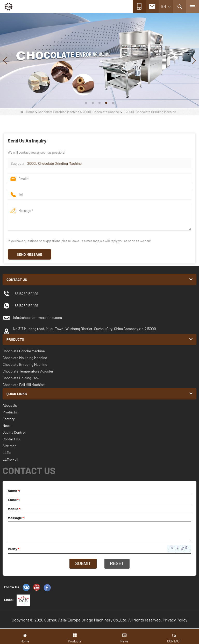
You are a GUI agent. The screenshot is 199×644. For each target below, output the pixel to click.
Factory (9, 419)
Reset (117, 564)
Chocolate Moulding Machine (25, 358)
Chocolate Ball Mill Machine (24, 385)
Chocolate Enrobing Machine (59, 112)
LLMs (7, 452)
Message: (16, 518)
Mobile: (15, 509)
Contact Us (11, 439)
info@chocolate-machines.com (37, 317)
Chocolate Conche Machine (24, 351)
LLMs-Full (10, 459)
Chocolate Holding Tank (21, 378)
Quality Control (14, 432)
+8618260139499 (26, 306)
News (7, 425)
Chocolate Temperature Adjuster (28, 371)
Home (27, 112)
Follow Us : (13, 587)
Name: (14, 491)
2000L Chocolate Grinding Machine (54, 163)
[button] (86, 103)
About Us (10, 405)
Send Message (30, 254)
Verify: (14, 549)
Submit (83, 564)
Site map (9, 446)
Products (10, 412)
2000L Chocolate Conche (101, 112)
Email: (14, 500)
